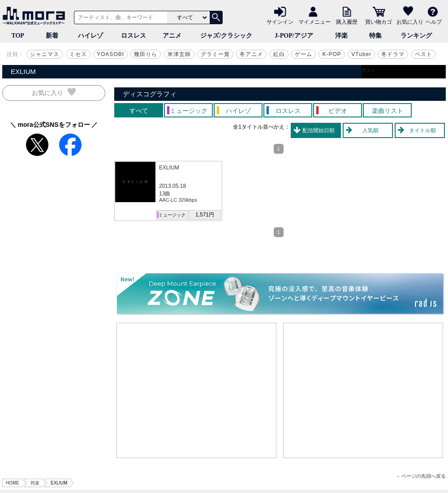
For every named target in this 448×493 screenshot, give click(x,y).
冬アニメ (251, 54)
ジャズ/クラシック (226, 36)
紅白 (279, 54)
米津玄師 (179, 54)
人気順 (370, 130)
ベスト (424, 54)
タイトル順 (422, 130)
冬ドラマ (393, 54)
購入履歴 (347, 22)
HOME (13, 483)
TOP (18, 36)
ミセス (78, 54)
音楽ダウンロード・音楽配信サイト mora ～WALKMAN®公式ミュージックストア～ (36, 16)
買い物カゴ (379, 22)
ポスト (368, 70)
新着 (52, 36)
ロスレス (134, 36)
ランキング (416, 36)
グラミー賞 (215, 54)
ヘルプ (434, 22)
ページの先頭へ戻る (421, 476)
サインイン (280, 22)
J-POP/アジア (294, 36)
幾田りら (146, 54)
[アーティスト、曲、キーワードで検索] (119, 17)
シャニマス (45, 54)
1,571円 (205, 215)
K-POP (332, 54)
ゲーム (304, 54)
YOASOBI (110, 54)
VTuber (361, 54)
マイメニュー (314, 22)
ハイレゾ (90, 36)
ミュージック (172, 215)
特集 (375, 36)
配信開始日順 (319, 130)
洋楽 (341, 36)
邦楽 (35, 483)
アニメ (172, 36)
